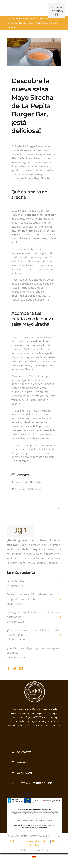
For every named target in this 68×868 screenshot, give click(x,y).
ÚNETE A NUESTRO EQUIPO (34, 783)
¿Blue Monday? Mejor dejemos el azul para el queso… (33, 650)
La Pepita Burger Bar (16, 19)
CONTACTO (24, 752)
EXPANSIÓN (24, 773)
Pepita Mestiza (16, 581)
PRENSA (22, 762)
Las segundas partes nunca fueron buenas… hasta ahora (34, 615)
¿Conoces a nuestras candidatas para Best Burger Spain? (32, 632)
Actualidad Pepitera (36, 19)
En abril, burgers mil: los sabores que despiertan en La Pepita (30, 597)
